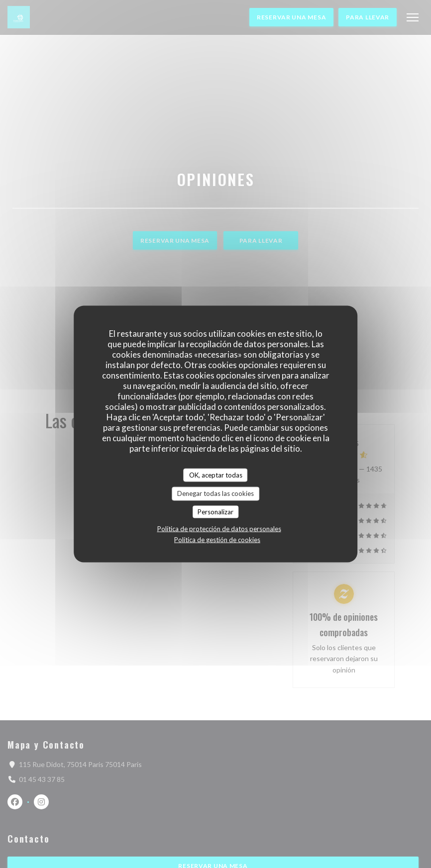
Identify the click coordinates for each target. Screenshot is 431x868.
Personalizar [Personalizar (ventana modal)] (215, 511)
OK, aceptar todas (216, 475)
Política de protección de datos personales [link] (219, 529)
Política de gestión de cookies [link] (217, 540)
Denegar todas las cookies (215, 493)
